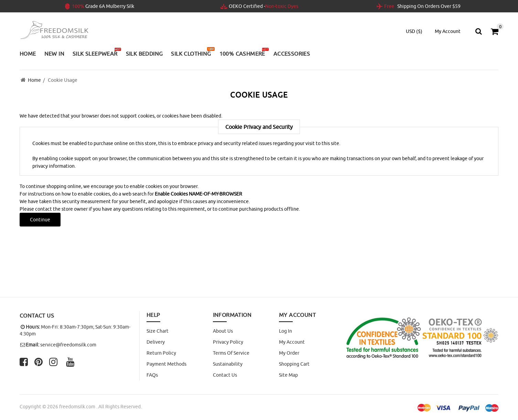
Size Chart (158, 331)
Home (34, 80)
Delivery (156, 342)
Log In (285, 331)
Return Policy (161, 353)
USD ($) (414, 31)
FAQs (152, 375)
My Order (289, 353)
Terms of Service (231, 353)
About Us (223, 331)
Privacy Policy (228, 342)
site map (288, 375)
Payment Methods (166, 364)
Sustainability (228, 364)
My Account (292, 342)
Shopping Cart (294, 364)
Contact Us (225, 375)
